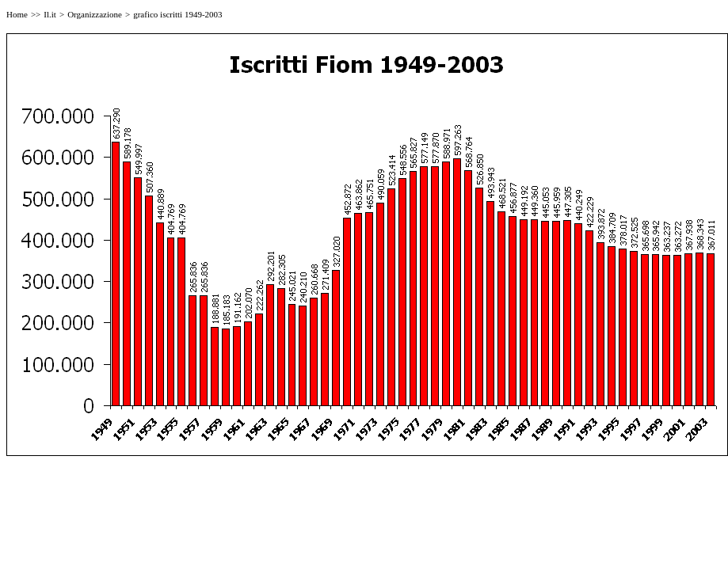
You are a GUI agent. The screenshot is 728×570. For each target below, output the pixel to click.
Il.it (50, 14)
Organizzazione (95, 14)
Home (17, 14)
